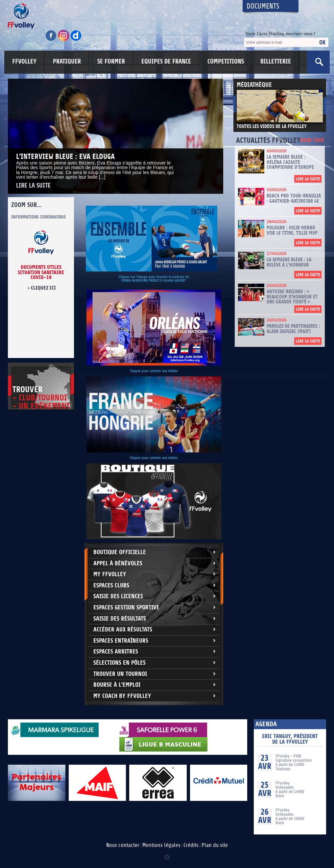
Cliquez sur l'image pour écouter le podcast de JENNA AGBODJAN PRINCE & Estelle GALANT (154, 279)
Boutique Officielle (120, 552)
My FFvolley (110, 574)
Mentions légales (161, 845)
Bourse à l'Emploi (117, 685)
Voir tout (312, 141)
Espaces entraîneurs (121, 641)
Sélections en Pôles (119, 663)
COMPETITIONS (226, 62)
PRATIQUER (67, 62)
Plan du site (215, 845)
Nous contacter (123, 845)
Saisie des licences (118, 596)
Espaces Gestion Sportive (126, 608)
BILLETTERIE (276, 62)
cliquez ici (43, 288)
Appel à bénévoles (118, 563)
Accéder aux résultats (123, 630)
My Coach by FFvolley (122, 696)
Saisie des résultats (120, 619)
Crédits (191, 845)
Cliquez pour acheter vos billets (154, 371)
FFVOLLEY (24, 62)
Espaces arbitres (116, 652)
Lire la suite (33, 186)
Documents (263, 6)
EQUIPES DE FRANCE (166, 62)
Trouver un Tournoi (120, 674)
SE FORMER (111, 62)
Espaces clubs (111, 586)
